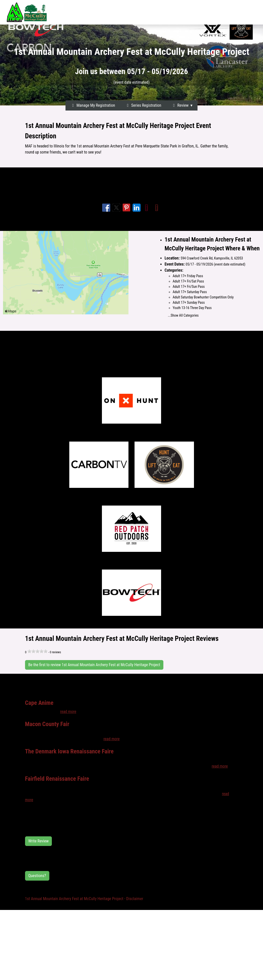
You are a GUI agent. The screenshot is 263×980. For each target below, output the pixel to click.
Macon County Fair (47, 724)
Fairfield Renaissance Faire (57, 779)
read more (68, 712)
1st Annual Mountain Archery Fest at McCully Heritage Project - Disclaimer (84, 899)
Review (180, 105)
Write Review (39, 841)
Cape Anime (39, 703)
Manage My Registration (93, 105)
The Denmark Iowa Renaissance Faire (69, 751)
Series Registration (143, 105)
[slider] (37, 651)
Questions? (37, 876)
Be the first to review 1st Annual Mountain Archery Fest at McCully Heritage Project (94, 665)
